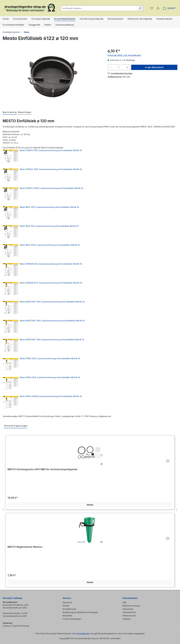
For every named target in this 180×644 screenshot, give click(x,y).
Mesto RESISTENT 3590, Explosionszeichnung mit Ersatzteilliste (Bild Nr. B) (52, 302)
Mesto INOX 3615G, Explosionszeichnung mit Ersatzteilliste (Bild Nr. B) (50, 245)
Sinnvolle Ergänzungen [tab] (16, 426)
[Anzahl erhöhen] (127, 67)
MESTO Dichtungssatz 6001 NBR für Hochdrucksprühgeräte (42, 469)
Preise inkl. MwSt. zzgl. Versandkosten (124, 55)
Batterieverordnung (131, 606)
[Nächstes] (177, 510)
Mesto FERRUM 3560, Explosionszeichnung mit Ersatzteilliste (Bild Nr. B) (51, 264)
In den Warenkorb (154, 67)
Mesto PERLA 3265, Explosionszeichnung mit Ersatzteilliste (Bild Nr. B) (50, 358)
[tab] (10, 112)
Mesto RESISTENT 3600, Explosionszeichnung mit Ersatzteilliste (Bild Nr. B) (52, 321)
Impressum (67, 602)
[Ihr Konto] (158, 8)
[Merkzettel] (152, 8)
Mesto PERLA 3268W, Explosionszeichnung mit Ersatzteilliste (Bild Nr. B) (51, 396)
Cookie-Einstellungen (72, 619)
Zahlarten (127, 619)
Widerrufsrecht (129, 616)
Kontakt (66, 606)
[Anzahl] (119, 67)
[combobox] (99, 8)
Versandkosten (129, 612)
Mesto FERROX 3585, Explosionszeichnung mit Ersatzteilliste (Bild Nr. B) (51, 169)
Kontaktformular (70, 609)
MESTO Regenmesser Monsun (25, 547)
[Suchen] (140, 8)
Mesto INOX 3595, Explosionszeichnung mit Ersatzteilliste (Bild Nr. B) (50, 207)
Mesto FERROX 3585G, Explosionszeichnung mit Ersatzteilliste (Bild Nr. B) (52, 188)
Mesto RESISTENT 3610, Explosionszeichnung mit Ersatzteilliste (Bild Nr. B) (52, 340)
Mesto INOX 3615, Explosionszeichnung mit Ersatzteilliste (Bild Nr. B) (49, 226)
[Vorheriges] (3, 510)
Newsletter (67, 616)
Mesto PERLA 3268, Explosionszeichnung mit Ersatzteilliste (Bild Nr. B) (50, 377)
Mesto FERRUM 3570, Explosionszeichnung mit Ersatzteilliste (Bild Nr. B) (51, 283)
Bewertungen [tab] (25, 112)
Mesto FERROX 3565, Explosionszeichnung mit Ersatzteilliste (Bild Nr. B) (51, 150)
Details (90, 505)
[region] (53, 77)
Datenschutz (128, 609)
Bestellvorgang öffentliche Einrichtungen (80, 612)
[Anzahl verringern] (110, 67)
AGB (124, 602)
